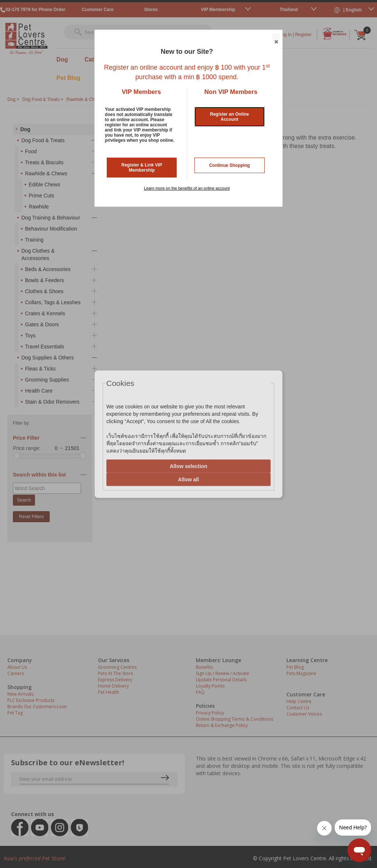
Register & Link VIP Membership (142, 168)
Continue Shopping (230, 165)
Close (276, 38)
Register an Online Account (229, 117)
